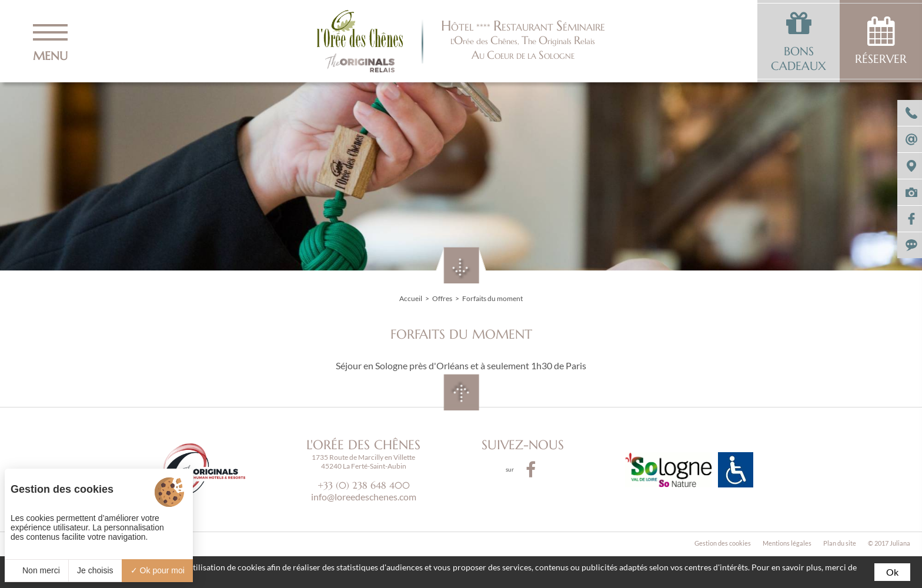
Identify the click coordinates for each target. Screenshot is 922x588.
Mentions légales (787, 543)
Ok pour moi (158, 570)
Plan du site (840, 543)
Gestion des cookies (723, 543)
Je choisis (95, 570)
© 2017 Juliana (889, 543)
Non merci (36, 570)
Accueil (411, 298)
